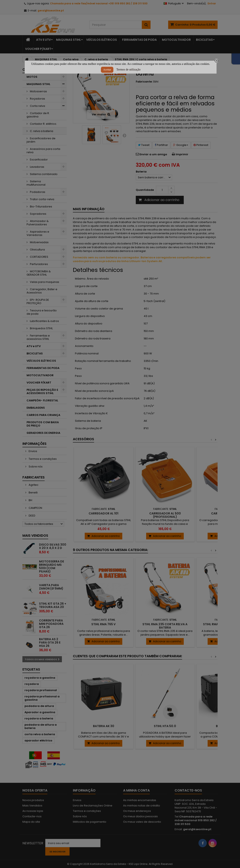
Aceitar (107, 70)
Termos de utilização (128, 70)
